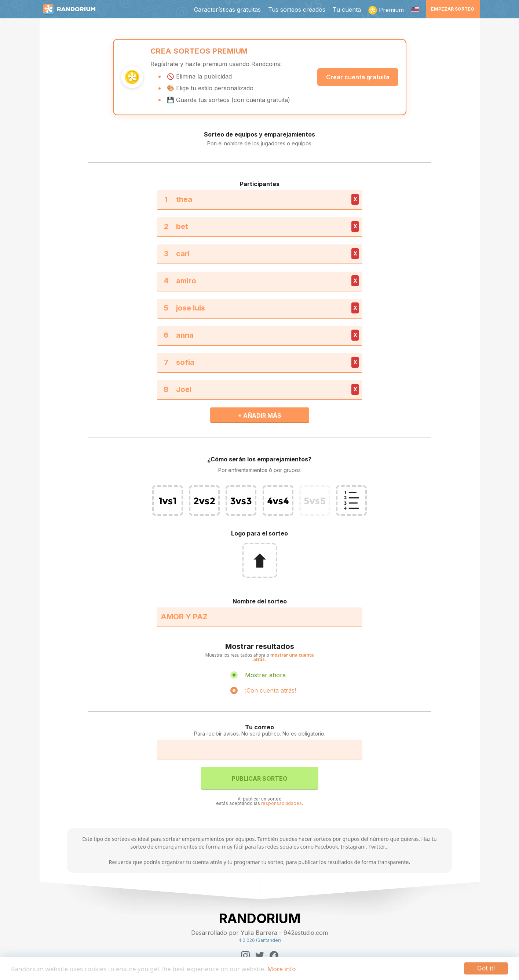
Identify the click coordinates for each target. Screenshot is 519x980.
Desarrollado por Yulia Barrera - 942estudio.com (259, 933)
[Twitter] (260, 955)
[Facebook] (274, 955)
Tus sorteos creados (297, 10)
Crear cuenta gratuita (358, 77)
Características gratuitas (227, 10)
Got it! (486, 968)
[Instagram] (245, 955)
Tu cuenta (347, 10)
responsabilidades (282, 803)
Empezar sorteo (453, 9)
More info (282, 969)
